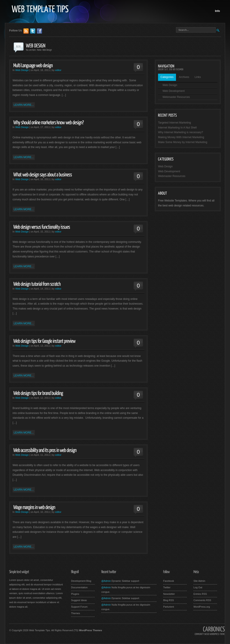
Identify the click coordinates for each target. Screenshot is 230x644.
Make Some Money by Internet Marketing (183, 142)
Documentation (79, 587)
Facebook (169, 581)
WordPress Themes (91, 630)
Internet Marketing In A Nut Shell (177, 128)
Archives (184, 77)
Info (217, 11)
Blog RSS (169, 600)
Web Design (22, 70)
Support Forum (79, 607)
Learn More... (24, 105)
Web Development (174, 91)
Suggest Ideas (79, 600)
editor (58, 70)
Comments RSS (202, 600)
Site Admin (199, 581)
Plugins (75, 594)
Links (198, 77)
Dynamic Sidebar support (125, 581)
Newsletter (169, 594)
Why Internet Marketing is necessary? (181, 132)
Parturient (169, 607)
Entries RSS (200, 594)
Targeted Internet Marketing (175, 123)
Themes (76, 613)
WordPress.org (202, 607)
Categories (167, 77)
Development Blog (81, 581)
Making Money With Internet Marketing (181, 137)
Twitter (167, 587)
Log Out (198, 587)
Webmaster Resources (176, 97)
